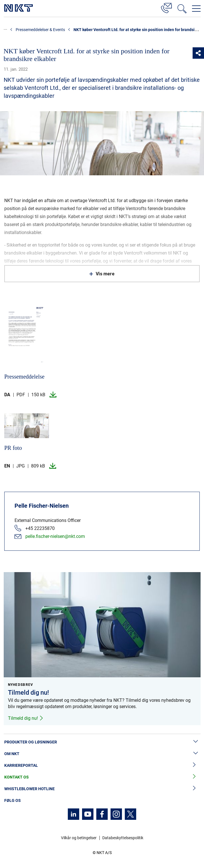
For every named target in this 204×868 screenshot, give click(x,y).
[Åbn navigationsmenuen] (196, 9)
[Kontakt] (166, 7)
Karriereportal (102, 766)
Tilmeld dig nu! (26, 718)
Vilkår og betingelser (79, 838)
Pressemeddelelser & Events (40, 30)
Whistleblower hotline (102, 789)
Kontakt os (102, 777)
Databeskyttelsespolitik (123, 838)
